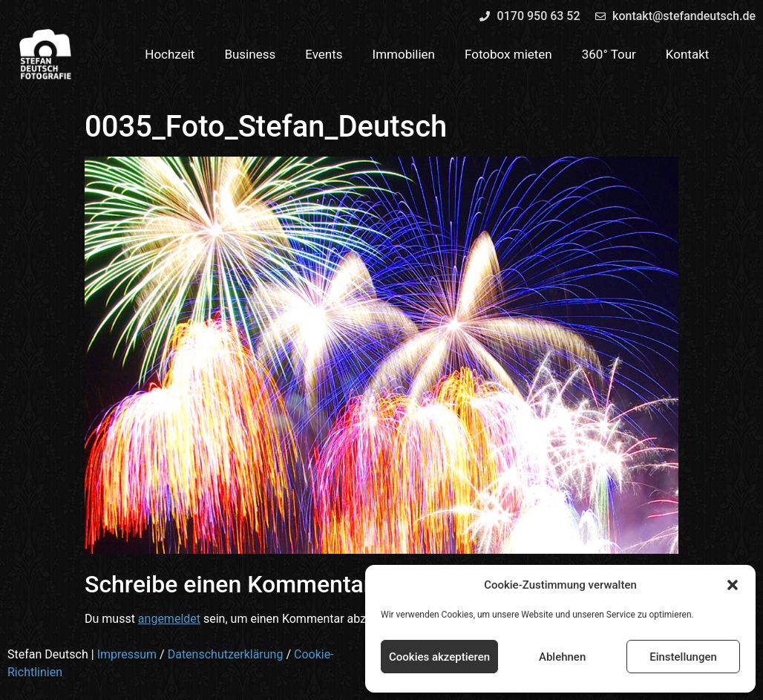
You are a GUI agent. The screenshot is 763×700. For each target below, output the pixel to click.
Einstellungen (683, 657)
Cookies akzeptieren (439, 657)
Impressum (127, 654)
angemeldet (169, 619)
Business (250, 54)
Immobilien (404, 54)
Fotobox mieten (508, 54)
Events (324, 54)
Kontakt (688, 54)
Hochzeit (170, 54)
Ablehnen (562, 657)
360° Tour (609, 54)
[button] (733, 585)
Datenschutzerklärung (226, 654)
